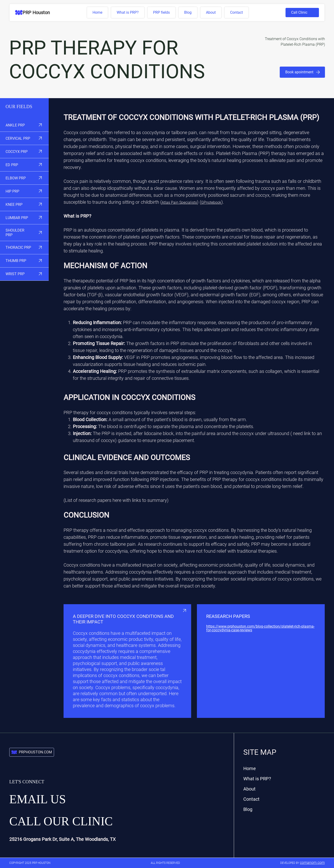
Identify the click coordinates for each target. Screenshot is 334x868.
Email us (38, 799)
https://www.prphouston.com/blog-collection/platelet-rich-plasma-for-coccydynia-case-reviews (260, 628)
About (211, 12)
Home (97, 12)
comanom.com (312, 863)
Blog (188, 12)
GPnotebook (211, 202)
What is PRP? (128, 12)
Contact (236, 12)
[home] (32, 13)
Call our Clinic (61, 821)
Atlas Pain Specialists (179, 202)
